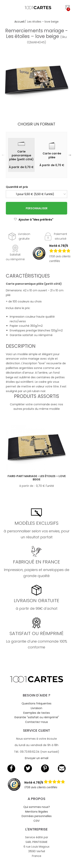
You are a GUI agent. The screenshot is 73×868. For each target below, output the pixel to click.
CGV (36, 821)
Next (70, 155)
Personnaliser (37, 208)
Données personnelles (37, 816)
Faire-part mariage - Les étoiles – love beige (37, 478)
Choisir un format (36, 124)
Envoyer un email (37, 758)
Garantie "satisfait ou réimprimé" (37, 717)
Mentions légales (36, 812)
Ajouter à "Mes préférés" (34, 220)
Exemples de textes (37, 713)
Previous (3, 155)
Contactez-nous (36, 722)
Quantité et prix (17, 187)
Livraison (36, 708)
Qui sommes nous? (37, 807)
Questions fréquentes (36, 703)
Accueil (19, 22)
